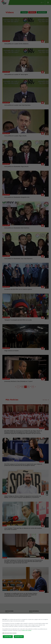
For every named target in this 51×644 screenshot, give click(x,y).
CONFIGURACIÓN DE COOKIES (10, 633)
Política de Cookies (26, 630)
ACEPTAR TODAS (8, 637)
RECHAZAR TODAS (19, 637)
